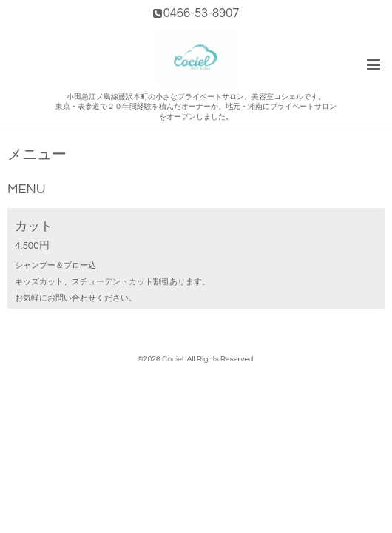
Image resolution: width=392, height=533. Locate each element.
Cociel (173, 359)
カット (34, 226)
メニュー (37, 155)
